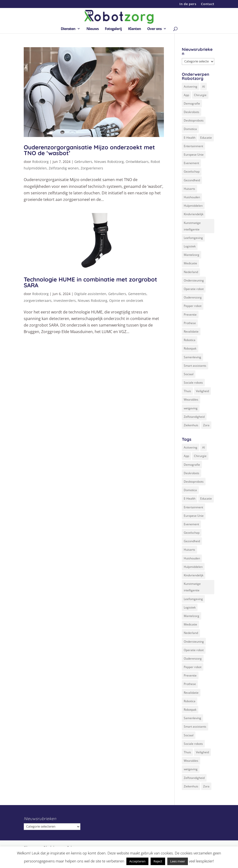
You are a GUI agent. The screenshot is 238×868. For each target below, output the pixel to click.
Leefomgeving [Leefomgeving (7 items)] (193, 238)
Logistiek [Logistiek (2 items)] (190, 246)
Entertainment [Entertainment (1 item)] (193, 146)
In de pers (188, 4)
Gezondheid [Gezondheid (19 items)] (192, 180)
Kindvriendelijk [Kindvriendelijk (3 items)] (194, 214)
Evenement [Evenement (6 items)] (191, 163)
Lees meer (178, 861)
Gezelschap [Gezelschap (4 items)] (192, 171)
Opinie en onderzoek (126, 301)
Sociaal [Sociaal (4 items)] (189, 374)
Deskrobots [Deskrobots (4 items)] (192, 112)
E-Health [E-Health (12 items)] (190, 138)
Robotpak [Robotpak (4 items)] (190, 348)
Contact (208, 4)
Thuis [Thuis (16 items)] (187, 391)
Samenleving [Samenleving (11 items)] (192, 357)
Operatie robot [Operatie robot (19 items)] (194, 289)
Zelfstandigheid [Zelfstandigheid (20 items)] (194, 417)
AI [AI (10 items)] (203, 87)
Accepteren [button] (137, 861)
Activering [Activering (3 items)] (191, 87)
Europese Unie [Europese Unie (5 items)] (194, 155)
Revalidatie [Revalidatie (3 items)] (191, 331)
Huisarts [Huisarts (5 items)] (189, 189)
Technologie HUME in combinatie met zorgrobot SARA (90, 282)
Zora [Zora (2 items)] (206, 425)
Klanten (134, 29)
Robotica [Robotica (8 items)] (190, 340)
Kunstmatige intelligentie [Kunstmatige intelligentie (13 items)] (192, 226)
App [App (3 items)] (186, 95)
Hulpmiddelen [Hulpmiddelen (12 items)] (193, 206)
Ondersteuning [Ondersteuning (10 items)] (194, 280)
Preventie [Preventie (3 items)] (190, 315)
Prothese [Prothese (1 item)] (190, 323)
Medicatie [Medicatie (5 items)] (190, 263)
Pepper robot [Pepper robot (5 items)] (193, 306)
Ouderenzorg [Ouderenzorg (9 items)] (193, 297)
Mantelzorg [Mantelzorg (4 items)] (192, 255)
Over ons (154, 29)
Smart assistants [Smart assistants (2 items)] (195, 366)
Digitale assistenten (90, 294)
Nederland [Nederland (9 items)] (191, 272)
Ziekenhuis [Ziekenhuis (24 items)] (191, 425)
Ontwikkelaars (137, 162)
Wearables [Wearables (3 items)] (191, 400)
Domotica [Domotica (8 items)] (190, 129)
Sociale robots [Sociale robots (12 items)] (193, 383)
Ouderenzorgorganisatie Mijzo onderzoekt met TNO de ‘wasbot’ (89, 150)
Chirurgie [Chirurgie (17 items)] (200, 95)
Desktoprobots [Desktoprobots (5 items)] (194, 120)
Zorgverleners (92, 168)
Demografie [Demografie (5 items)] (192, 103)
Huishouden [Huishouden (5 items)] (192, 197)
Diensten (68, 29)
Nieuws (92, 29)
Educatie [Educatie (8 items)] (206, 138)
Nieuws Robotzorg (109, 162)
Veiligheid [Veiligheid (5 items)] (202, 391)
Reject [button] (158, 861)
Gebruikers (83, 162)
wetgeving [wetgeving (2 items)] (191, 408)
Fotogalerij (113, 29)
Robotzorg (40, 162)
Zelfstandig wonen (64, 168)
